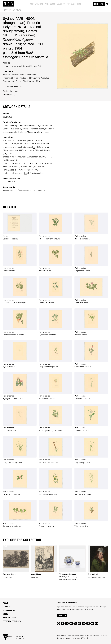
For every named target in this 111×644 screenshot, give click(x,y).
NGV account (90, 610)
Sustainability (9, 610)
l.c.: (26, 163)
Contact (6, 607)
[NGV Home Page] (9, 4)
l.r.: (34, 147)
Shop (80, 4)
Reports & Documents (12, 621)
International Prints (11, 190)
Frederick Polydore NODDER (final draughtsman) (22, 27)
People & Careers (10, 618)
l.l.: (34, 141)
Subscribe (62, 616)
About (5, 603)
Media (5, 614)
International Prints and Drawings (35, 190)
